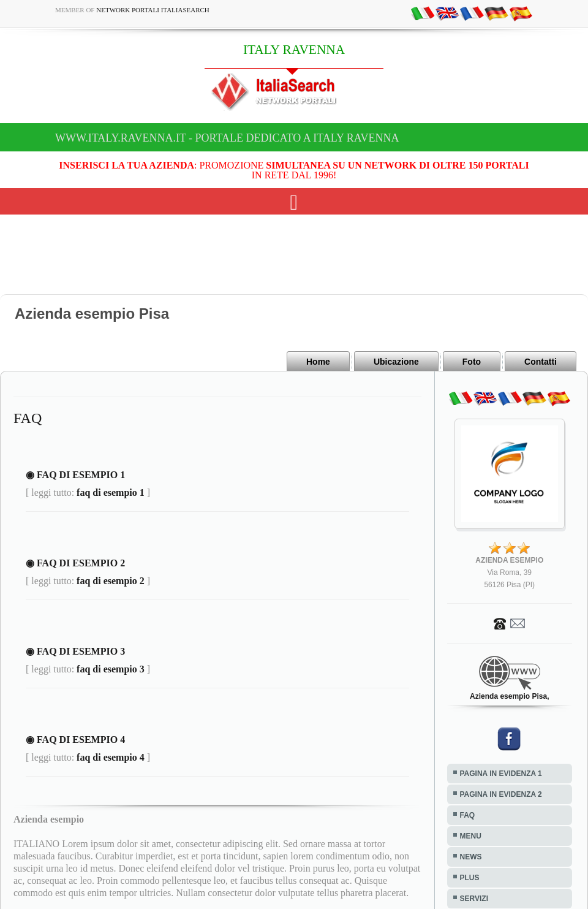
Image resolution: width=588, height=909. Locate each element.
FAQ (468, 815)
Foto (472, 362)
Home (318, 362)
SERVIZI (474, 899)
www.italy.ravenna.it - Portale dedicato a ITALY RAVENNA (227, 138)
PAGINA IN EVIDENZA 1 (501, 774)
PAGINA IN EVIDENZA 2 (501, 794)
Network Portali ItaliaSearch (153, 10)
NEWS (471, 857)
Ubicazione (396, 362)
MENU (471, 836)
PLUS (470, 878)
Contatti (541, 362)
